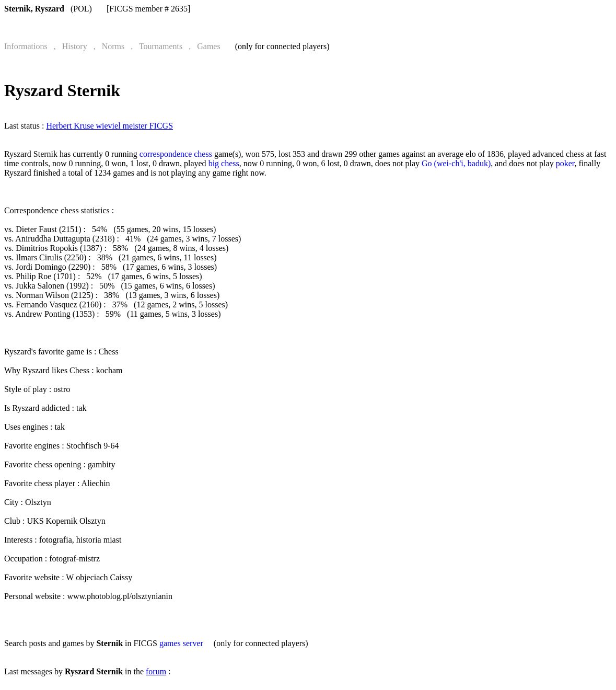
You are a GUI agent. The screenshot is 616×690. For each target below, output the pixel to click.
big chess (224, 163)
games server (181, 643)
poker (565, 163)
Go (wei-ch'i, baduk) (456, 163)
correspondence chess (176, 154)
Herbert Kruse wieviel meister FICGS (109, 126)
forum (156, 671)
